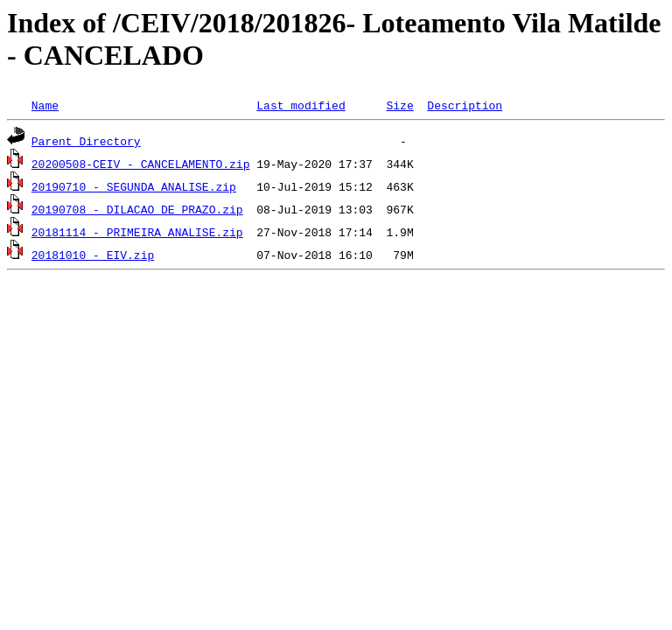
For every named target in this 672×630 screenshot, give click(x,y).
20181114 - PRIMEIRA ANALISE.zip (137, 232)
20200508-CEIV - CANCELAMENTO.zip (141, 164)
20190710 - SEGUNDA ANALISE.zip (134, 186)
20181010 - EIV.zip (93, 255)
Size (399, 105)
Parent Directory (86, 141)
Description (465, 105)
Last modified (301, 105)
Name (45, 105)
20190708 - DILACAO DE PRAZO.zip (137, 209)
